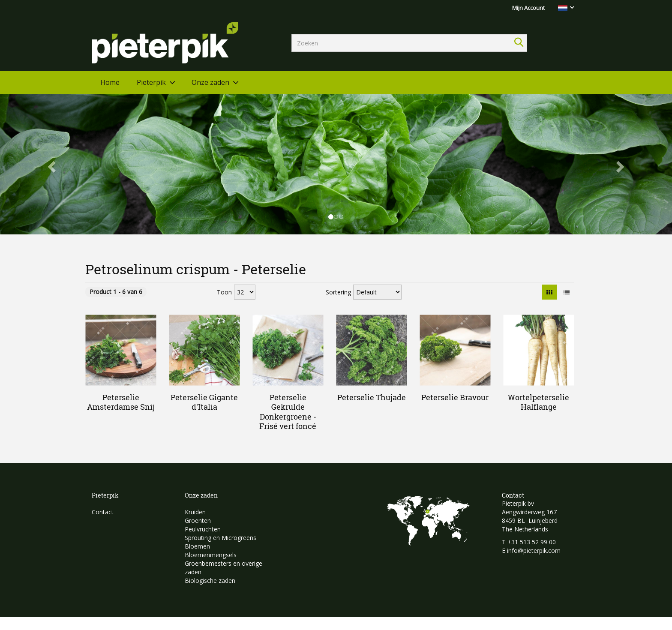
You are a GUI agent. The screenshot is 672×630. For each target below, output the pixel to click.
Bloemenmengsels (211, 555)
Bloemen (197, 546)
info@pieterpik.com (534, 550)
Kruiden (195, 512)
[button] (50, 164)
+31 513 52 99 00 (532, 542)
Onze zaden (210, 82)
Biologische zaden (210, 580)
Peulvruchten (203, 529)
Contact (103, 512)
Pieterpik (151, 82)
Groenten (198, 520)
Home (110, 82)
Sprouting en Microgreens (220, 538)
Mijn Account (528, 8)
